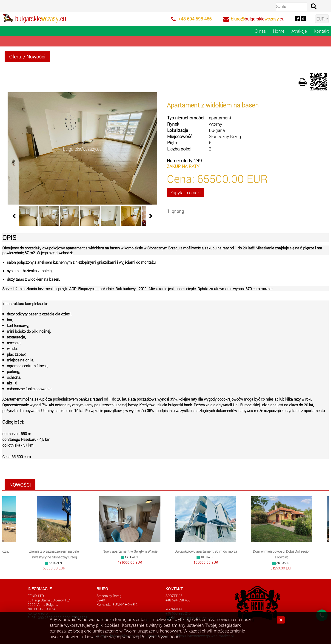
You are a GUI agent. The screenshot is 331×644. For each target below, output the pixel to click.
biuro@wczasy (258, 19)
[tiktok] (303, 18)
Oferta (16, 57)
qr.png (178, 211)
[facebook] (297, 18)
